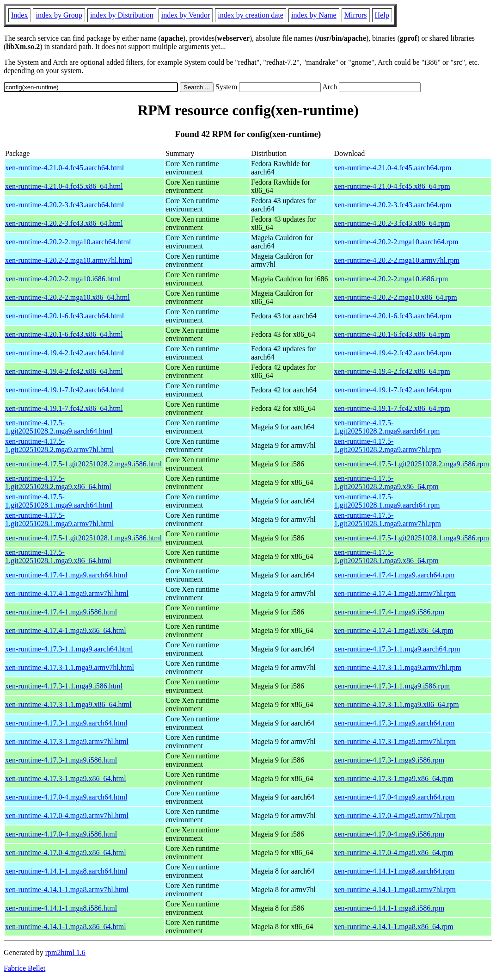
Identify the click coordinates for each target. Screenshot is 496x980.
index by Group (59, 15)
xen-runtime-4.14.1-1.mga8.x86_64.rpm (394, 927)
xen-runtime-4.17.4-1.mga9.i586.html (61, 612)
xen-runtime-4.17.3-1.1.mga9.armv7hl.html (70, 667)
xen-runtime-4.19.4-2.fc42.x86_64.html (64, 371)
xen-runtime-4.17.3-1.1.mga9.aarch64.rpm (397, 649)
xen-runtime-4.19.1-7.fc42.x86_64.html (64, 408)
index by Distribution (122, 15)
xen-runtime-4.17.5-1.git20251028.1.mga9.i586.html (83, 538)
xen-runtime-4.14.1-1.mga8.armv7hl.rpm (395, 890)
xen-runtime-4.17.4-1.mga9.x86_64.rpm (394, 630)
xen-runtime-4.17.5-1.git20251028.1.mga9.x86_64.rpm (386, 556)
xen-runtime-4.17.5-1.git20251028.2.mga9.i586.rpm (412, 464)
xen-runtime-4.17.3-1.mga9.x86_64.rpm (394, 778)
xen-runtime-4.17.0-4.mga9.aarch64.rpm (395, 797)
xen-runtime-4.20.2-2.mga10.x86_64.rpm (396, 297)
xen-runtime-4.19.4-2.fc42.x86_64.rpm (392, 371)
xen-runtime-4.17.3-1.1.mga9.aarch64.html (69, 649)
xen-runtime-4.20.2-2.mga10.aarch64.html (68, 242)
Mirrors (356, 15)
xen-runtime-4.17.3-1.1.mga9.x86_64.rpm (397, 704)
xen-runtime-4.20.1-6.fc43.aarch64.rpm (393, 316)
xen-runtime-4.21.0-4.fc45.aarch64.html (64, 168)
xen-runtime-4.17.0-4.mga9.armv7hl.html (67, 816)
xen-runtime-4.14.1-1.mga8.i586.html (61, 908)
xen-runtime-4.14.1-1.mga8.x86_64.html (66, 927)
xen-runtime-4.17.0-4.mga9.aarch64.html (66, 797)
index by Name (314, 15)
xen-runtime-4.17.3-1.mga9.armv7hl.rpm (395, 741)
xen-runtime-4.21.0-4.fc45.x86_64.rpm (392, 186)
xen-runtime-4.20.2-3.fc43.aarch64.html (64, 205)
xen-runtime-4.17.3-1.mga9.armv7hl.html (67, 741)
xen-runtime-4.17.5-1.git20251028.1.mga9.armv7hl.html (59, 519)
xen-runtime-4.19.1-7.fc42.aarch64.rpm (393, 390)
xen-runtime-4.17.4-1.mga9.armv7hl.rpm (395, 593)
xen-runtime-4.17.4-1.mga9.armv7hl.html (67, 593)
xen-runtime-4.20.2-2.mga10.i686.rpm (391, 279)
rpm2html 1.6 (65, 952)
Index (19, 15)
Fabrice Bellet (24, 968)
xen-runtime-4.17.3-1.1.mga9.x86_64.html (68, 704)
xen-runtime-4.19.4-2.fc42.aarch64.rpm (393, 353)
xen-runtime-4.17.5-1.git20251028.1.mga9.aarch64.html (59, 501)
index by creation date (251, 15)
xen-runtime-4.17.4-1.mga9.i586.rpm (389, 612)
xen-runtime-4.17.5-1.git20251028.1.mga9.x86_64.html (58, 556)
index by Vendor (186, 15)
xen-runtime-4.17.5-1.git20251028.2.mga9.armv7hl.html (59, 445)
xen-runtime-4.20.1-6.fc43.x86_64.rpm (392, 334)
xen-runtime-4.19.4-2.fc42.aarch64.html (64, 353)
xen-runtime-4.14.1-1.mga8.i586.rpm (389, 908)
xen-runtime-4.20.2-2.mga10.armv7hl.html (69, 260)
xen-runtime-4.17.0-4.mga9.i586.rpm (389, 834)
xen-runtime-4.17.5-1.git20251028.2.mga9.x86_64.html (58, 482)
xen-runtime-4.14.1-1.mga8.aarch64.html (66, 871)
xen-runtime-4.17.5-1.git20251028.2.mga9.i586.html (83, 464)
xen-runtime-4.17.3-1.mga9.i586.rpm (389, 760)
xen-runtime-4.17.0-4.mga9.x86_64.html (66, 853)
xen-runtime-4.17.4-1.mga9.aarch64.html (66, 575)
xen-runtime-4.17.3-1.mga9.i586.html (61, 760)
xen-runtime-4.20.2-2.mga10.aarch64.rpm (396, 242)
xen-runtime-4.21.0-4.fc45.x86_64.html (64, 186)
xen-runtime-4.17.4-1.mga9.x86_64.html (66, 630)
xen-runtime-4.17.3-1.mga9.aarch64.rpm (395, 723)
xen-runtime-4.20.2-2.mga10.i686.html (63, 279)
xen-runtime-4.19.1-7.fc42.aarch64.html (64, 390)
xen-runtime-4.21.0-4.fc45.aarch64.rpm (393, 168)
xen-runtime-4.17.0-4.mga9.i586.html (61, 834)
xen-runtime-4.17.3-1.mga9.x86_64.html (66, 778)
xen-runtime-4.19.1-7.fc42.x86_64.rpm (392, 408)
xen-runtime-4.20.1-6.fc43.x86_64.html (64, 334)
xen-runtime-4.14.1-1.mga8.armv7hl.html (67, 890)
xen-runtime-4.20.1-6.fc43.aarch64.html (64, 316)
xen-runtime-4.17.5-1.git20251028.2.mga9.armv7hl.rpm (388, 445)
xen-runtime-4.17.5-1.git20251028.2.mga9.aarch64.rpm (387, 427)
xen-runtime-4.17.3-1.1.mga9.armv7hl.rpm (398, 667)
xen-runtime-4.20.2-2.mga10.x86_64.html (67, 297)
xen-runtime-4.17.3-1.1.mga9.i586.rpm (392, 686)
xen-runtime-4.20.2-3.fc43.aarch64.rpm (393, 205)
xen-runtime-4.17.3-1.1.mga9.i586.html (64, 686)
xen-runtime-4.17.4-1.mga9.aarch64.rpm (395, 575)
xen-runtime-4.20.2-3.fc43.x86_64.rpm (392, 223)
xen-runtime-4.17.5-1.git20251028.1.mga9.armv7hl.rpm (388, 519)
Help (382, 15)
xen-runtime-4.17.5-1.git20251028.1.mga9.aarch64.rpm (387, 501)
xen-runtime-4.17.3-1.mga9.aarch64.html (66, 723)
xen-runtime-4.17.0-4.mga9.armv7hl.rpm (395, 816)
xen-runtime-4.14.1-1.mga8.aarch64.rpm (395, 871)
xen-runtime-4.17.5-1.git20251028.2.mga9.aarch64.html (59, 427)
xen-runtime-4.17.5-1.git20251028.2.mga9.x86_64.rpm (386, 482)
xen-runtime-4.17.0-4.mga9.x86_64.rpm (394, 853)
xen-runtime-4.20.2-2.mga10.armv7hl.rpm (397, 260)
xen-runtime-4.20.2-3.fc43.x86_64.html (64, 223)
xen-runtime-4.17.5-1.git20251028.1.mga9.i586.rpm (412, 538)
